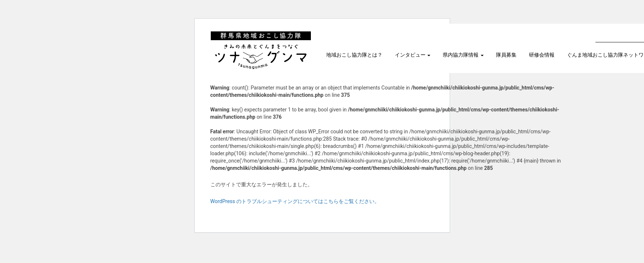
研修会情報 (542, 55)
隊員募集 (506, 55)
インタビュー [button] (413, 55)
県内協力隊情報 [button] (463, 55)
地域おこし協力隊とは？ (354, 55)
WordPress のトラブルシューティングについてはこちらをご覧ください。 (295, 201)
